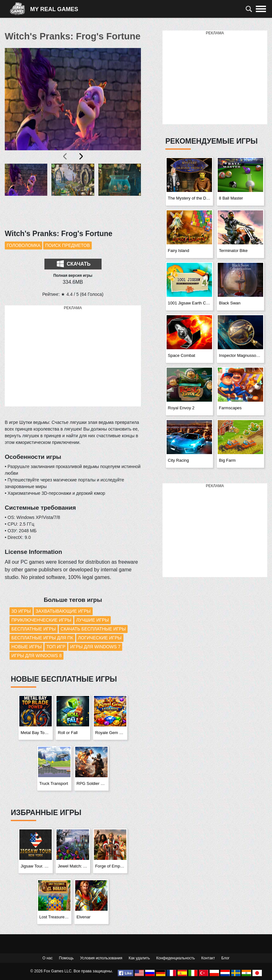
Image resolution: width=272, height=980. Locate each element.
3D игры (21, 611)
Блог (225, 958)
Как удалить (139, 958)
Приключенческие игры (41, 620)
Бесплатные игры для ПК (42, 638)
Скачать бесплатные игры (93, 629)
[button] (26, 193)
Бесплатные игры (34, 629)
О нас (48, 958)
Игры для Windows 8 (36, 656)
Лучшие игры (93, 620)
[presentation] (65, 156)
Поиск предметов (67, 245)
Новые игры (27, 647)
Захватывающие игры (63, 611)
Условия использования (101, 958)
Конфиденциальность (176, 958)
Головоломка (23, 245)
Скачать (74, 264)
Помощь (66, 958)
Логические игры (100, 638)
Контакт (208, 958)
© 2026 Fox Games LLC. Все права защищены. (72, 971)
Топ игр (56, 647)
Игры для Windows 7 (95, 647)
